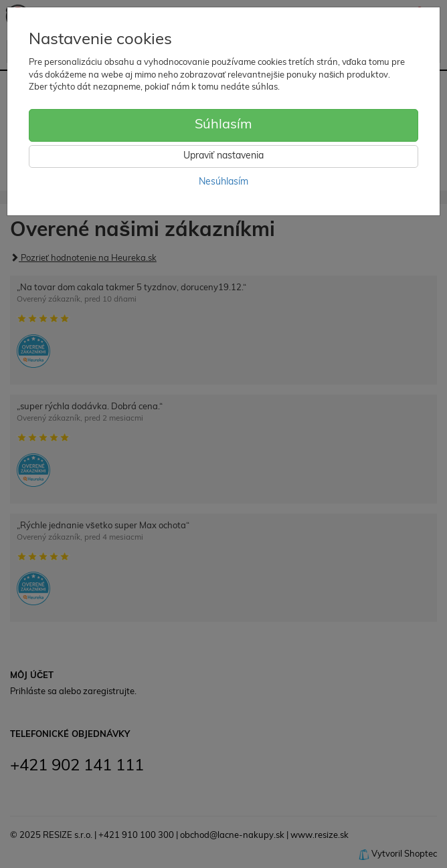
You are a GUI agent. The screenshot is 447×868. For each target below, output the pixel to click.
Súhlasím (223, 125)
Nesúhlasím (223, 182)
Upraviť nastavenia (223, 156)
